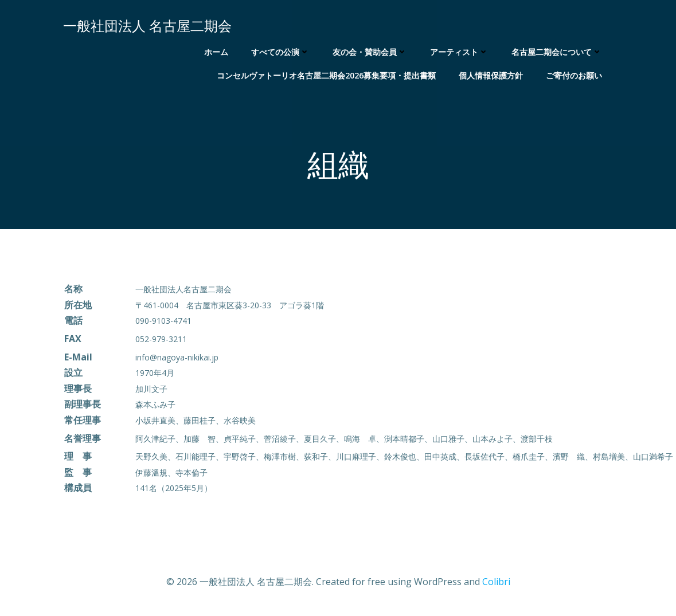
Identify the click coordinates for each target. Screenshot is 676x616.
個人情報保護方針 (491, 75)
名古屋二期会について (557, 52)
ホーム (216, 52)
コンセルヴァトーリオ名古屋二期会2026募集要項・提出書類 (326, 75)
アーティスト (459, 52)
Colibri (496, 582)
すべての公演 (280, 52)
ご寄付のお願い (574, 75)
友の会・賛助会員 (370, 52)
